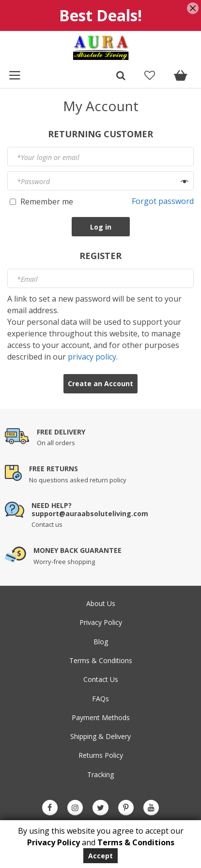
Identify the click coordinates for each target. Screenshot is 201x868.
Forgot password (163, 201)
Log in (101, 227)
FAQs (100, 699)
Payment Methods (101, 717)
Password (33, 181)
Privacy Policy (101, 622)
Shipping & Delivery (100, 736)
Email (27, 279)
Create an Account (100, 383)
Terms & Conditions (101, 660)
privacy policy (92, 357)
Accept (100, 856)
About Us (101, 603)
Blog (101, 642)
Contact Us (101, 679)
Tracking (100, 774)
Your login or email (48, 157)
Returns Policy (101, 755)
